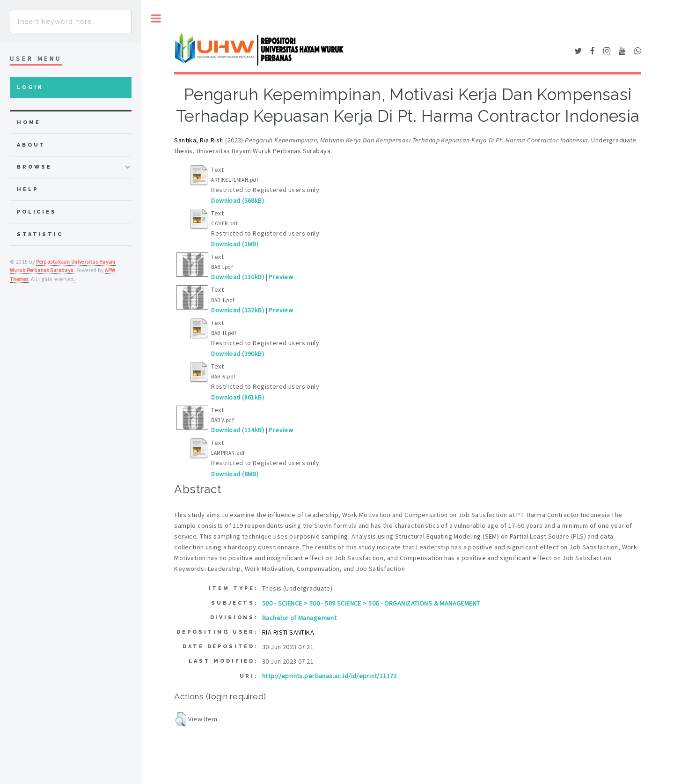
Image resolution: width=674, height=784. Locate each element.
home (29, 122)
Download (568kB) (238, 200)
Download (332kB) (238, 310)
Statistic (40, 234)
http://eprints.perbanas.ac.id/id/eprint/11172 (330, 676)
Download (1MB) (235, 244)
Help (27, 189)
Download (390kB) (238, 354)
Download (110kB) (238, 277)
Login (30, 87)
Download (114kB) (238, 430)
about (31, 145)
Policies (37, 212)
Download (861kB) (238, 397)
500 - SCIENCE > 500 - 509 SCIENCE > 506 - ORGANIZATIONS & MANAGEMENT (371, 603)
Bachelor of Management (299, 618)
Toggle (156, 18)
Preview (281, 277)
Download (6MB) (235, 474)
